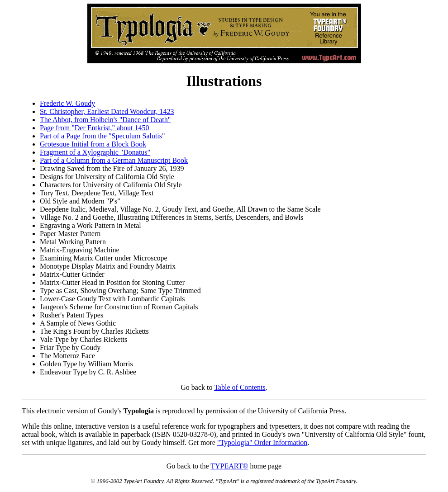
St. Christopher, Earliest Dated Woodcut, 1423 (107, 111)
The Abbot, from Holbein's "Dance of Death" (105, 120)
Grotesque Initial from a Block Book (93, 144)
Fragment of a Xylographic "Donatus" (95, 152)
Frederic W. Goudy (67, 103)
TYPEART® (229, 466)
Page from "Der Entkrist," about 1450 (94, 128)
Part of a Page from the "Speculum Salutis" (102, 136)
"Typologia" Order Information (262, 442)
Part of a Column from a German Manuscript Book (114, 160)
